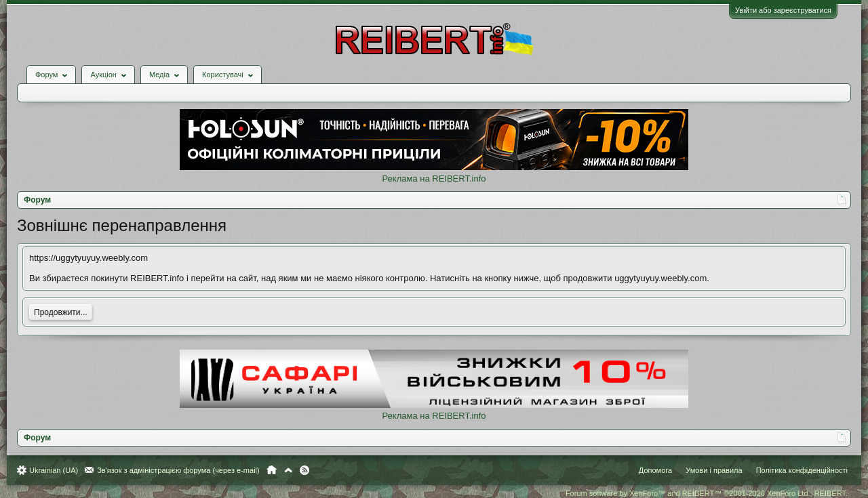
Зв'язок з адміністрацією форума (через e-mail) (178, 470)
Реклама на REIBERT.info (434, 179)
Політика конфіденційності (802, 470)
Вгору (288, 470)
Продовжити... (61, 312)
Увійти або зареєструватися (783, 10)
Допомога (655, 470)
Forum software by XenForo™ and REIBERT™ (707, 493)
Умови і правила (714, 470)
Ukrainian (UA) (54, 470)
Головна (272, 470)
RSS (304, 470)
